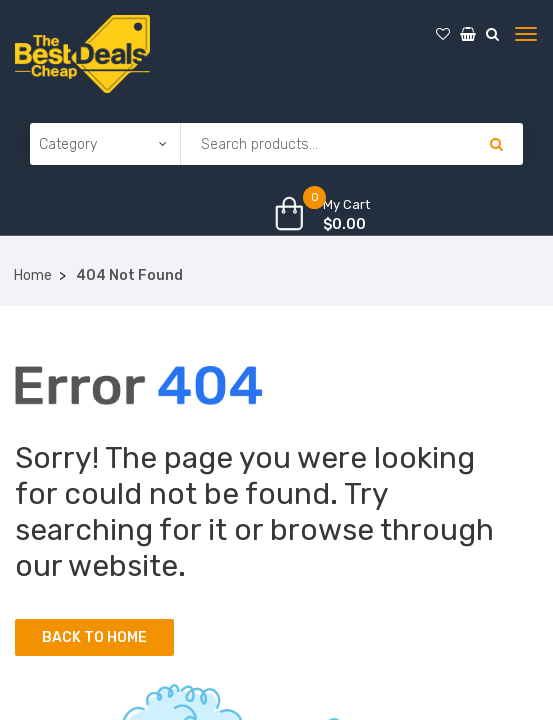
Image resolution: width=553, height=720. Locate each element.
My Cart (346, 204)
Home (33, 275)
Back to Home (94, 637)
